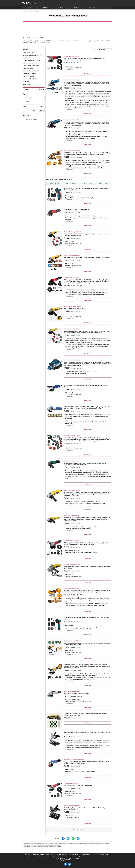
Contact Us (70, 858)
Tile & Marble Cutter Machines (31, 71)
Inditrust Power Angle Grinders (72, 436)
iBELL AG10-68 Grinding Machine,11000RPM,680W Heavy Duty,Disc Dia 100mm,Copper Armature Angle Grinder (84, 59)
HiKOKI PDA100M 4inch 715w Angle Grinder (76, 694)
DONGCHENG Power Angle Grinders (74, 760)
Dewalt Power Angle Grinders (72, 490)
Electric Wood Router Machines (32, 66)
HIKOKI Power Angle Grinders (72, 461)
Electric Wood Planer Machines (32, 63)
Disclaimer (76, 858)
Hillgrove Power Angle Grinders (72, 232)
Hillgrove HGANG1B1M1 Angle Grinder (75, 309)
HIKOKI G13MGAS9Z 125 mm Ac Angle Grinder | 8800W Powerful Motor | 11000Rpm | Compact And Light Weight (85, 464)
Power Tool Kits (27, 58)
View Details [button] (87, 74)
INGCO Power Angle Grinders (72, 151)
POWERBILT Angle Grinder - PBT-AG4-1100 (76, 210)
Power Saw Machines (29, 76)
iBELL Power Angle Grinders (71, 56)
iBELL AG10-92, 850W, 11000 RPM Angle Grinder (78, 786)
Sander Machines (28, 68)
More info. (59, 847)
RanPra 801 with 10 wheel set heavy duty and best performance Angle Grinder (86, 258)
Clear (43, 107)
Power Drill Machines (29, 52)
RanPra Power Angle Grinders (72, 256)
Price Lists (63, 858)
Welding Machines (28, 84)
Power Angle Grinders (30, 74)
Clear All (39, 90)
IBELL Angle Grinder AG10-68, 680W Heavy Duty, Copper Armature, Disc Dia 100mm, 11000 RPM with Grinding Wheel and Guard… (86, 544)
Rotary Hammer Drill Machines (31, 60)
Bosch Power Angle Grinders (72, 80)
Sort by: (95, 50)
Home (58, 858)
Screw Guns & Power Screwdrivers (33, 55)
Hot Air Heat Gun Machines (31, 79)
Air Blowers (26, 81)
